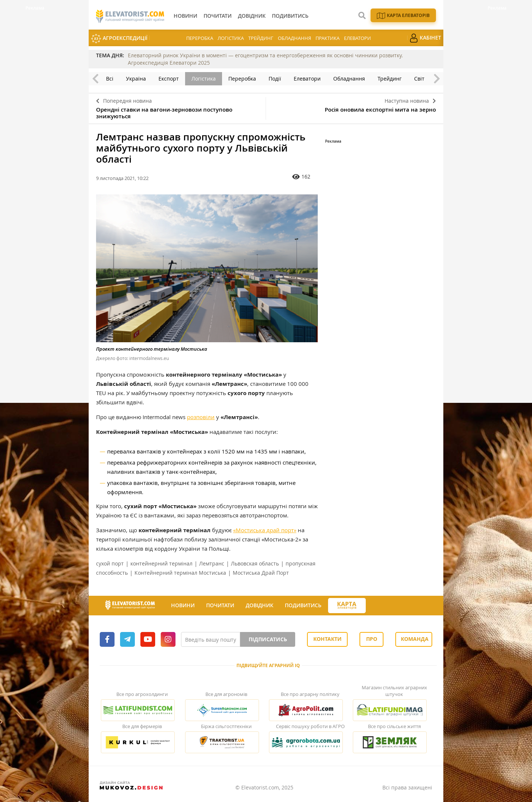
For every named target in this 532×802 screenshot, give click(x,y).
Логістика (231, 38)
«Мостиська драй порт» (265, 530)
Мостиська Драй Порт (261, 573)
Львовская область (255, 563)
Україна (136, 79)
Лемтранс (212, 563)
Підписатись (268, 639)
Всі (110, 79)
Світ (419, 79)
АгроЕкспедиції (119, 39)
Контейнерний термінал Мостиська (180, 573)
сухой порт (110, 563)
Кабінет (425, 38)
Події (275, 79)
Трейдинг (261, 38)
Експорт (169, 79)
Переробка (200, 38)
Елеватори (357, 38)
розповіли (201, 417)
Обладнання (294, 38)
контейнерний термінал (161, 563)
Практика (328, 38)
